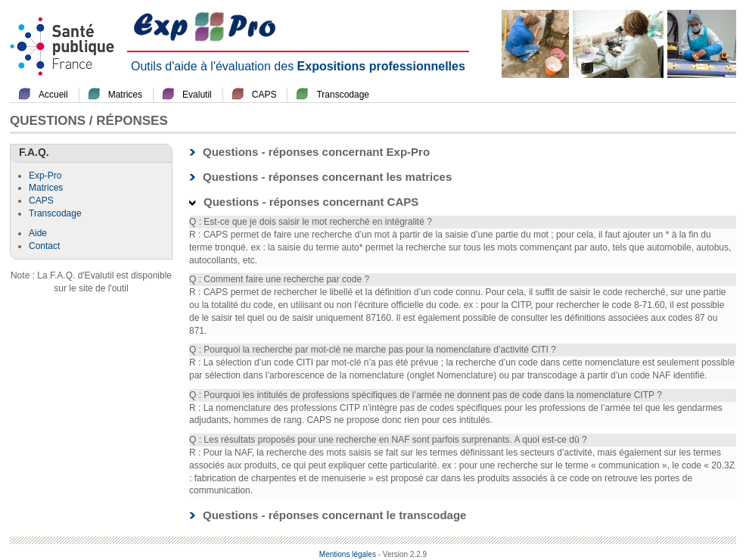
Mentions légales (348, 554)
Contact (44, 246)
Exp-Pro (45, 176)
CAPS (264, 95)
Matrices (125, 95)
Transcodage (343, 95)
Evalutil (197, 95)
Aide (38, 233)
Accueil (53, 95)
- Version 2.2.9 (403, 554)
